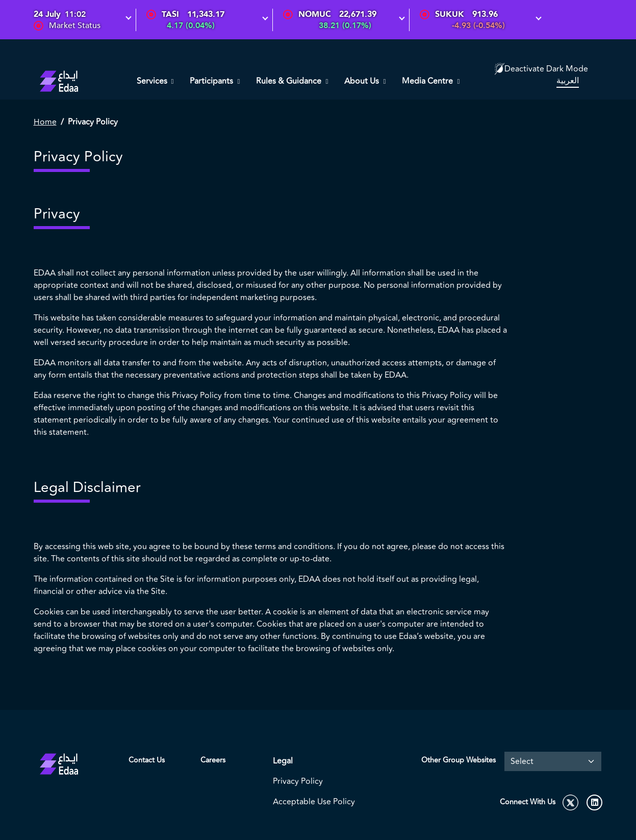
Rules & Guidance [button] (290, 81)
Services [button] (153, 81)
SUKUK (450, 14)
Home (45, 122)
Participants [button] (212, 81)
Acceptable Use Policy (314, 802)
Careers (213, 760)
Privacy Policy (298, 781)
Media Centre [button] (428, 81)
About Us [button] (363, 81)
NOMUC (315, 14)
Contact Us (147, 760)
